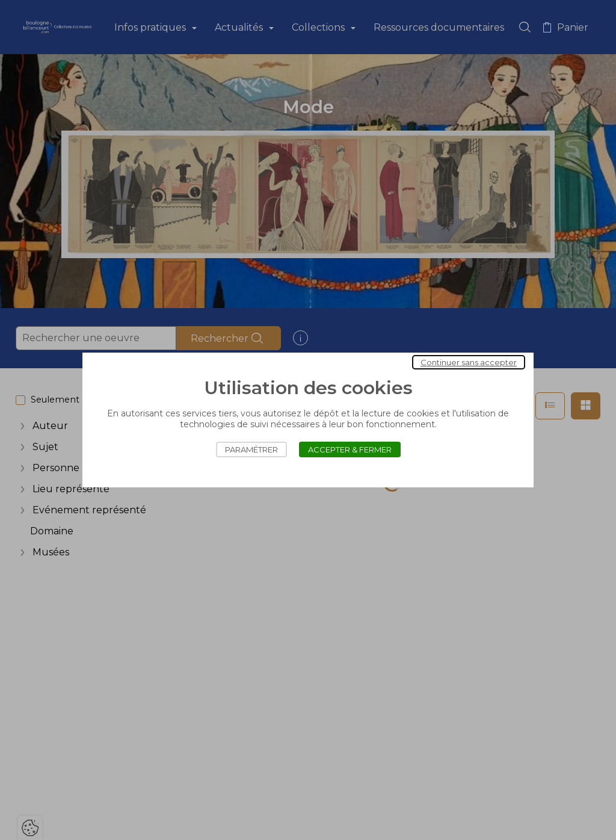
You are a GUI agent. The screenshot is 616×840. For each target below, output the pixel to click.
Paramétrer (251, 449)
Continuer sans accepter (469, 362)
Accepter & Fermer (350, 449)
